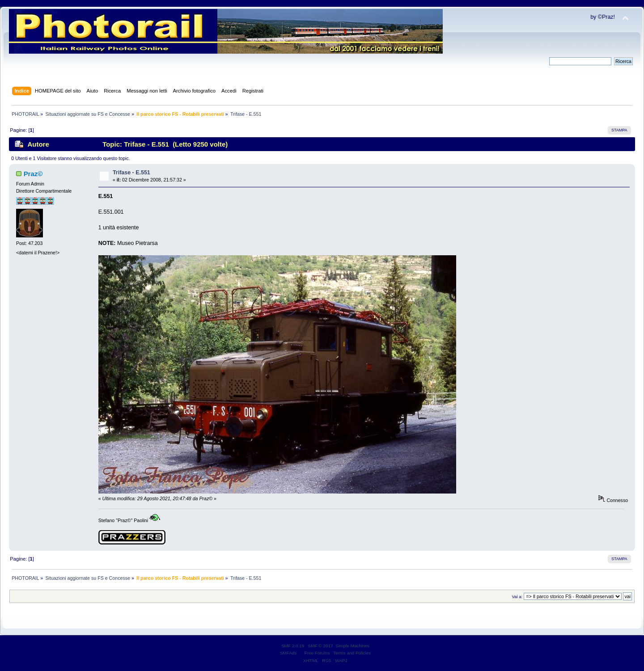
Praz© (33, 174)
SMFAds (288, 653)
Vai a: (517, 597)
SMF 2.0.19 (293, 646)
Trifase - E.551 (131, 173)
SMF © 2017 (321, 646)
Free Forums (317, 653)
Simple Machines (352, 646)
